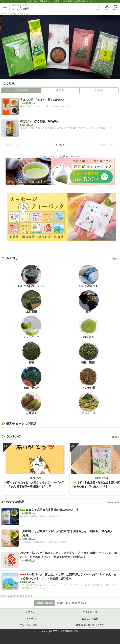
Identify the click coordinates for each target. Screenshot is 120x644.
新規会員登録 (90, 612)
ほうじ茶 (25, 14)
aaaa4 (28, 596)
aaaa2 (12, 596)
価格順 (60, 90)
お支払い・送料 (90, 619)
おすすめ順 (21, 90)
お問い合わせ (44, 603)
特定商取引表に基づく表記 (90, 625)
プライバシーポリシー (30, 625)
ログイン (30, 612)
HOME (4, 14)
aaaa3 (20, 596)
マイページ (30, 619)
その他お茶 (14, 14)
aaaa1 (4, 596)
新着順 (99, 90)
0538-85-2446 (79, 603)
